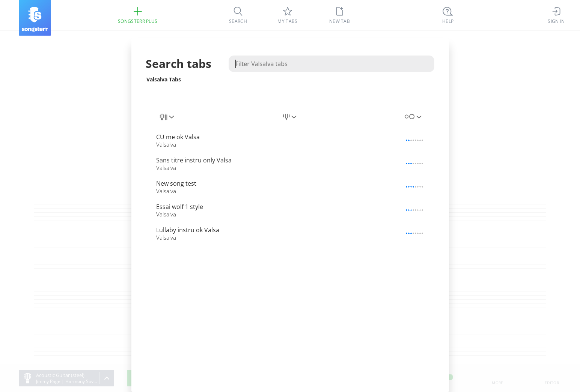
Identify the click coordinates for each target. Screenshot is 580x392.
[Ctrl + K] (448, 15)
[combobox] (167, 117)
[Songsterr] (35, 18)
